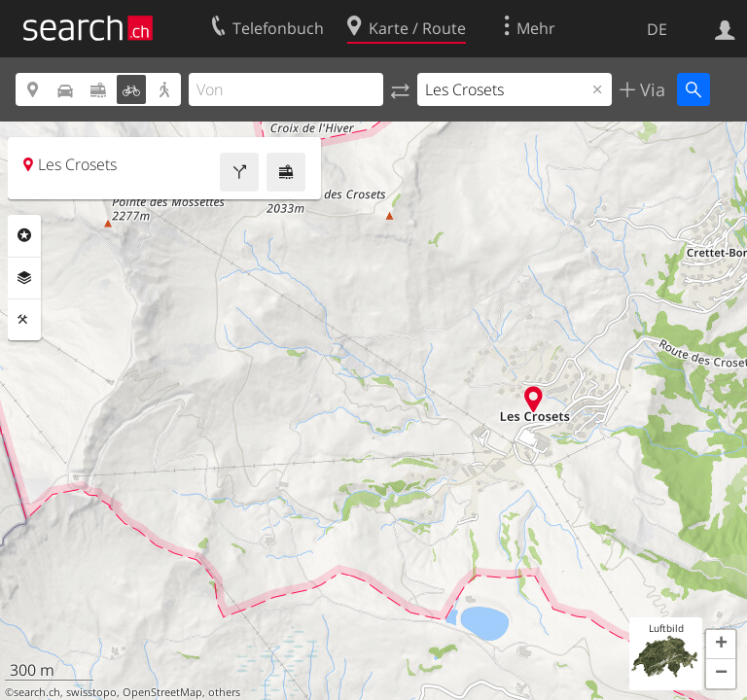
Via (650, 89)
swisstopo (91, 692)
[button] (721, 645)
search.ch (37, 692)
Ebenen (24, 278)
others (224, 692)
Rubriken (24, 235)
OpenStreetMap (162, 692)
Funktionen (24, 320)
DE (657, 29)
